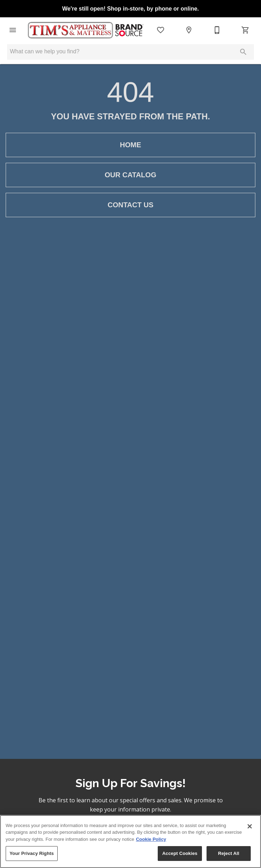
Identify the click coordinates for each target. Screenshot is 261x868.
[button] (13, 30)
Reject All (228, 853)
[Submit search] (243, 52)
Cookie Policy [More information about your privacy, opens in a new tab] (151, 839)
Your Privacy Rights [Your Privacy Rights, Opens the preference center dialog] (32, 853)
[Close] (250, 826)
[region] (130, 842)
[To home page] (85, 30)
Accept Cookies (180, 853)
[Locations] (189, 30)
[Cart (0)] (245, 30)
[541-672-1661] (217, 30)
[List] (161, 30)
